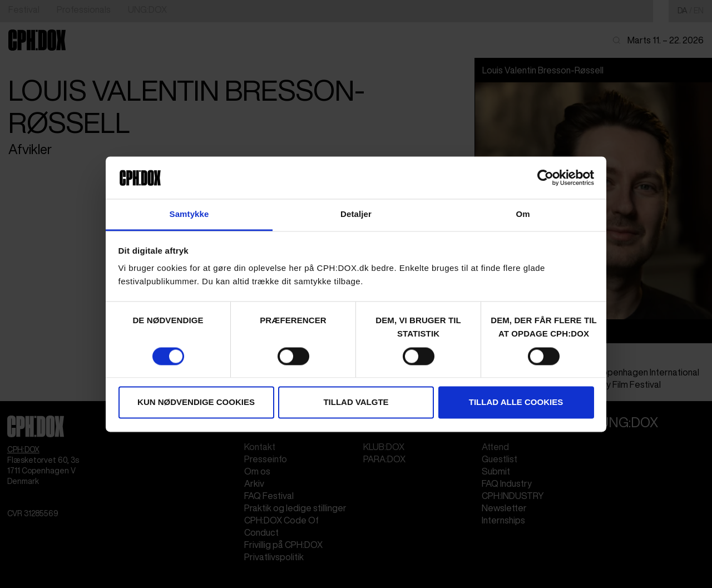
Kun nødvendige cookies (196, 402)
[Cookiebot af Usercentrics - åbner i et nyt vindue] (545, 177)
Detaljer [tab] (356, 214)
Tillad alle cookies (516, 402)
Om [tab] (523, 214)
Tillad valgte (356, 402)
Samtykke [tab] (189, 214)
